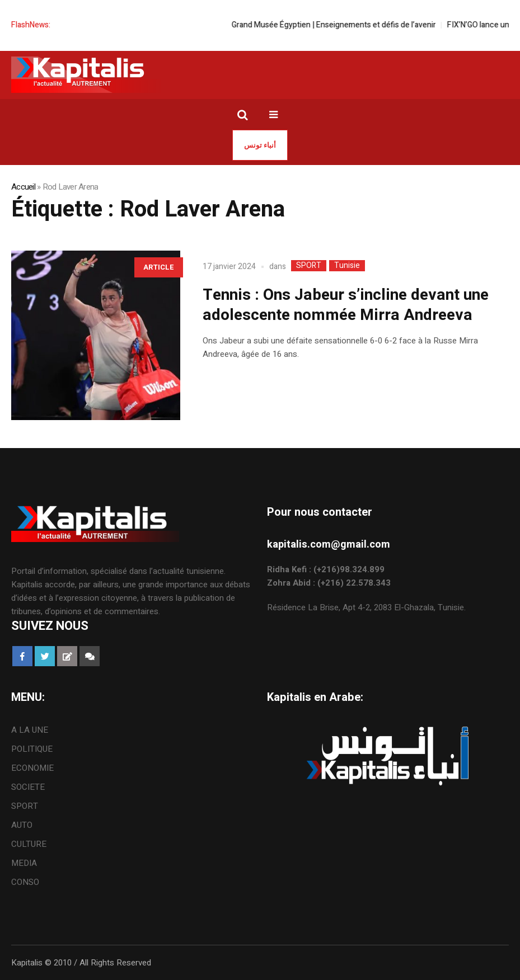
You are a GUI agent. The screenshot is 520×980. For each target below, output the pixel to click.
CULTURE (29, 844)
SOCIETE (28, 787)
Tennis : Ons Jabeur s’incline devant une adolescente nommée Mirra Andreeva (346, 305)
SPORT (309, 266)
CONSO (25, 882)
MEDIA (24, 863)
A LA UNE (30, 730)
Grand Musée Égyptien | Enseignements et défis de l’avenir (341, 25)
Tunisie (347, 266)
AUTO (22, 825)
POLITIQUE (32, 749)
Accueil (23, 187)
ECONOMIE (32, 768)
